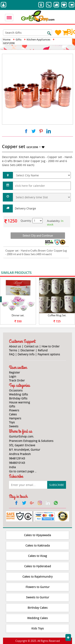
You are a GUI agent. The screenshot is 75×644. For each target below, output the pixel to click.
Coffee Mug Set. (57, 315)
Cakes (13, 414)
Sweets (14, 426)
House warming (19, 402)
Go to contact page (21, 471)
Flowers (14, 410)
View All (65, 273)
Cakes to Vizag (37, 556)
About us (15, 346)
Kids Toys (38, 628)
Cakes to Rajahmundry (37, 577)
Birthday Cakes (38, 608)
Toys (12, 422)
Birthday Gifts (18, 398)
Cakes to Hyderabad (38, 566)
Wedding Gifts (18, 394)
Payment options (49, 354)
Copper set (12, 251)
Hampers (15, 418)
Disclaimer (27, 350)
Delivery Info (26, 354)
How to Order (51, 346)
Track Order (17, 380)
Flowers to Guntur (38, 587)
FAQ (12, 354)
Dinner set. (18, 315)
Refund (43, 350)
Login (13, 376)
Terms (13, 350)
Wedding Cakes (37, 618)
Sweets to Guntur (38, 597)
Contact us (31, 346)
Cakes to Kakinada (38, 545)
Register (14, 372)
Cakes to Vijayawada (37, 535)
